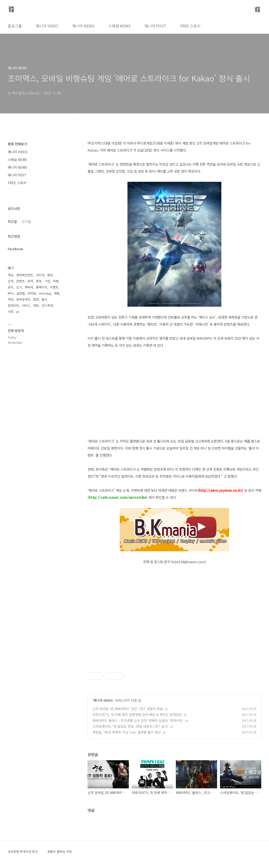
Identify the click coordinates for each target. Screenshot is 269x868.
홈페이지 (42, 287)
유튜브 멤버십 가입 (60, 852)
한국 (39, 281)
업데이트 (13, 305)
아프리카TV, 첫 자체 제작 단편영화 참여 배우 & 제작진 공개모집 (137, 715)
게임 (11, 275)
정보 (36, 305)
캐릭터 (29, 287)
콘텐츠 (20, 281)
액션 (11, 299)
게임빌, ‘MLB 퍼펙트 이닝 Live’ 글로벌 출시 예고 (127, 732)
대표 (57, 293)
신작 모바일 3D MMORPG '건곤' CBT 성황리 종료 (128, 709)
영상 (50, 275)
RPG (11, 293)
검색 (247, 9)
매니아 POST (155, 26)
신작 (11, 281)
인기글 (26, 221)
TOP (257, 853)
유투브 (34, 360)
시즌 (11, 311)
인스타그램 (23, 360)
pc (18, 311)
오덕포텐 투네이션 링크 (23, 852)
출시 (44, 299)
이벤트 (54, 287)
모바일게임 (23, 299)
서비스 (26, 305)
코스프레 (47, 305)
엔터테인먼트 (25, 275)
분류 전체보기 (17, 144)
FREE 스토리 (190, 26)
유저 (30, 281)
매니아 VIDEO (47, 26)
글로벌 (21, 293)
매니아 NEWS (83, 26)
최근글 (12, 221)
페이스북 (12, 360)
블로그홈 (15, 26)
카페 (56, 281)
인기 (19, 287)
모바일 (32, 293)
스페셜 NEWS (119, 26)
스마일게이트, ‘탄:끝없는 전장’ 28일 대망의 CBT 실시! (131, 726)
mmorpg (45, 293)
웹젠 (36, 299)
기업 (47, 281)
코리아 (40, 275)
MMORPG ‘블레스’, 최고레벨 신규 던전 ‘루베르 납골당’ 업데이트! (138, 720)
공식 (11, 287)
